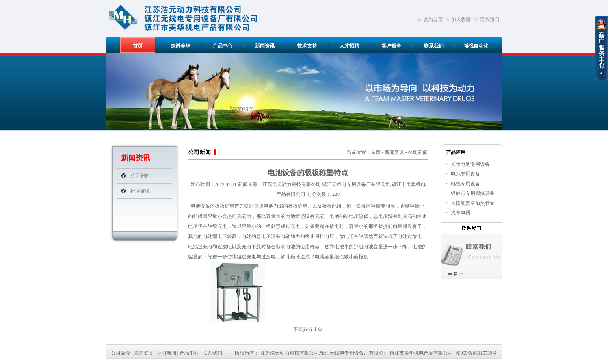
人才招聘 (349, 46)
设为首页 (433, 19)
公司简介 (121, 353)
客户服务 (392, 46)
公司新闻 (140, 176)
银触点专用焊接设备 (473, 193)
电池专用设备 (465, 174)
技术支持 (307, 46)
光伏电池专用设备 (470, 164)
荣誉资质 (143, 353)
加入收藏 (461, 19)
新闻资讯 (265, 46)
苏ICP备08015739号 (476, 353)
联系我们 (489, 19)
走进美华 (180, 46)
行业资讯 (140, 191)
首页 (138, 46)
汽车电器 (461, 213)
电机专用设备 (465, 184)
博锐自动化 (476, 46)
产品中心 (223, 46)
